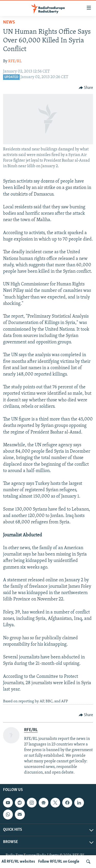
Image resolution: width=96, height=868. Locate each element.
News (9, 22)
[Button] (86, 88)
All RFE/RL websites (18, 862)
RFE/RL (15, 61)
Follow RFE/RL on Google (59, 862)
